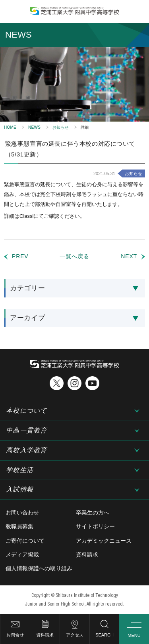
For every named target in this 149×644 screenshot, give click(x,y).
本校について (27, 411)
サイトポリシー (95, 526)
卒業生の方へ (93, 513)
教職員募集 (19, 526)
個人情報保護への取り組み (39, 568)
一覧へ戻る (74, 256)
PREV (20, 256)
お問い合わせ (22, 513)
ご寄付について (25, 541)
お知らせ (61, 127)
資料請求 (45, 635)
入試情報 (20, 489)
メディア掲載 (22, 554)
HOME (10, 127)
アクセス (75, 635)
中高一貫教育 (27, 430)
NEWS (34, 127)
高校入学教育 (27, 450)
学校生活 (20, 470)
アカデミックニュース (104, 541)
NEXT (129, 256)
